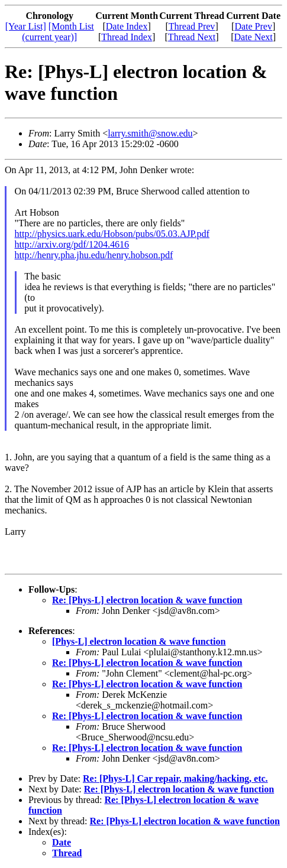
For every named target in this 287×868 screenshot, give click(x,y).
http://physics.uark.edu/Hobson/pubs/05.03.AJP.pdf (112, 234)
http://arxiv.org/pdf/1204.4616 (72, 244)
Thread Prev (192, 26)
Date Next (254, 37)
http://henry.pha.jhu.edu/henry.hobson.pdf (94, 255)
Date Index (127, 26)
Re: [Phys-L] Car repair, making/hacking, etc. (175, 778)
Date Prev (253, 26)
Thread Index (127, 37)
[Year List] (26, 26)
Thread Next (192, 37)
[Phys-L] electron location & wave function (139, 641)
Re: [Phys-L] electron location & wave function (147, 600)
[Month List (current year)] (58, 32)
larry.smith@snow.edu (150, 133)
